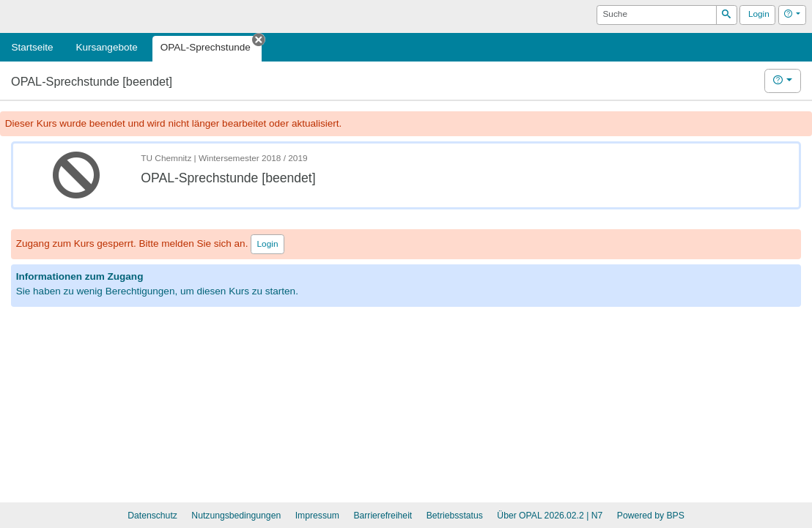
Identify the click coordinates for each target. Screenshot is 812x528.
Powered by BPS (651, 516)
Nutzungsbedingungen (236, 516)
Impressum (317, 516)
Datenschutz (152, 516)
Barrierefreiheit (383, 516)
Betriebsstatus (455, 516)
